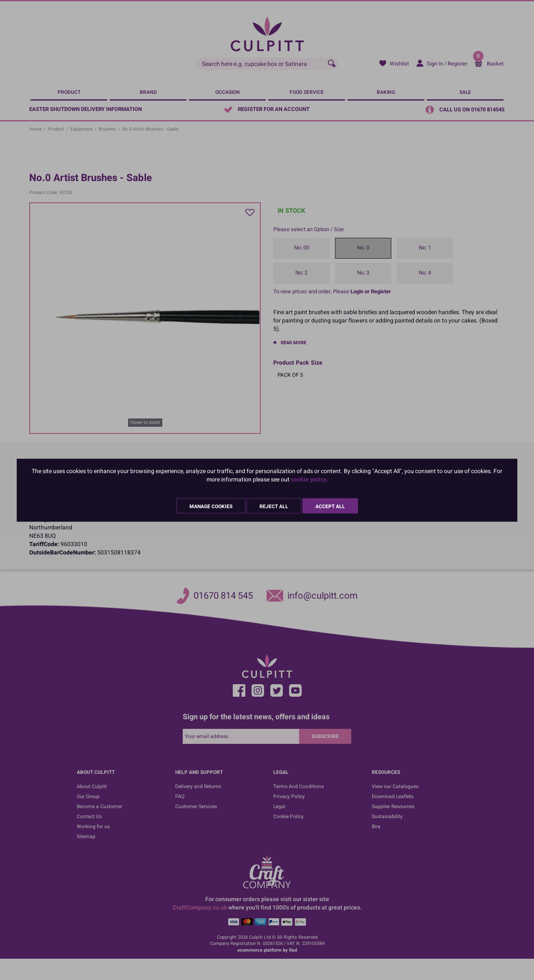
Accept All (330, 506)
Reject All (274, 506)
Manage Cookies (211, 506)
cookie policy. (309, 479)
